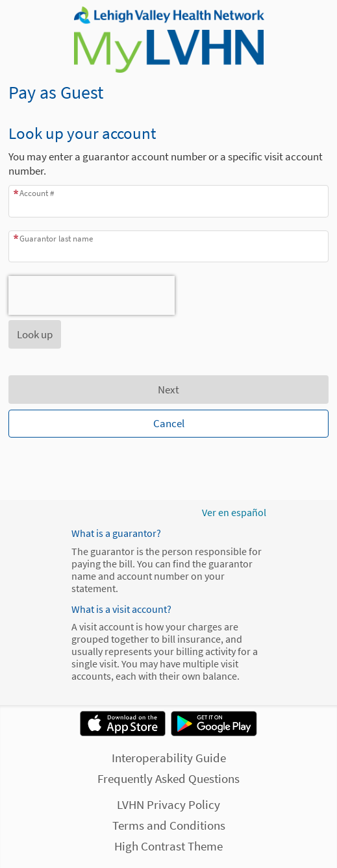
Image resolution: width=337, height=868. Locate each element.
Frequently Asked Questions (168, 778)
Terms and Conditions (169, 825)
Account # (37, 193)
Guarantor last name (56, 239)
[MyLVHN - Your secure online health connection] (168, 40)
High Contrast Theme (168, 846)
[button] (35, 334)
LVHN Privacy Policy (168, 804)
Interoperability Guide (169, 758)
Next (168, 390)
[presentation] (92, 295)
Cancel (169, 423)
